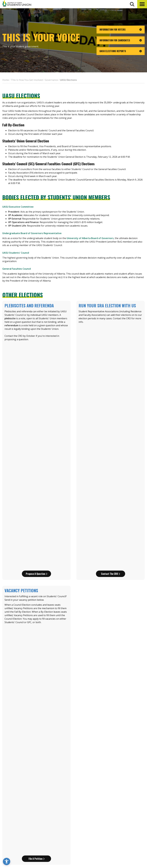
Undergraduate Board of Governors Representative (32, 233)
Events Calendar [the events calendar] (119, 817)
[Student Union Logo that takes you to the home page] (17, 4)
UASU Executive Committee (18, 207)
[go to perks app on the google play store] (90, 833)
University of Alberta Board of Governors (90, 238)
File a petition (37, 413)
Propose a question (37, 351)
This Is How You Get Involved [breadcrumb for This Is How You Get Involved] (27, 80)
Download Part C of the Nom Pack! (36, 579)
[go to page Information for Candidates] (121, 40)
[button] (142, 4)
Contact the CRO (111, 351)
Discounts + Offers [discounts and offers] (121, 828)
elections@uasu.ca (13, 791)
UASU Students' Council (16, 253)
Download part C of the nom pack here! (37, 746)
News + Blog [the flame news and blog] (117, 822)
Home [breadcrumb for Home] (6, 80)
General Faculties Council (17, 269)
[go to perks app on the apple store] (68, 833)
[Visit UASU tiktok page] (127, 845)
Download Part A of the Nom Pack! (36, 507)
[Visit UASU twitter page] (121, 845)
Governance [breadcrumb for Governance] (51, 80)
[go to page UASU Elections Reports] (121, 51)
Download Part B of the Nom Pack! (111, 507)
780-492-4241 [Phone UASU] (36, 840)
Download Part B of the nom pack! (111, 673)
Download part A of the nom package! (37, 673)
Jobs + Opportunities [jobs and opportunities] (122, 833)
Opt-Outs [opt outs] (115, 838)
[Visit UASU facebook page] (116, 845)
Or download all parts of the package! (73, 764)
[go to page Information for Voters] (121, 30)
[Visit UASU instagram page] (111, 845)
